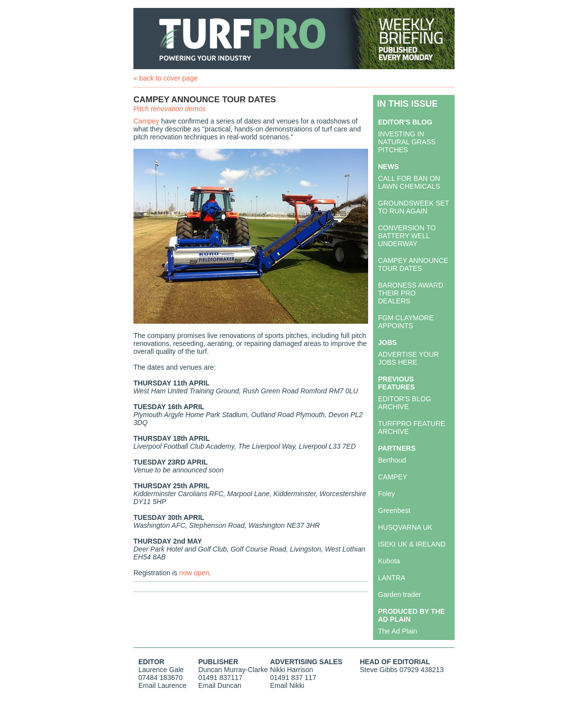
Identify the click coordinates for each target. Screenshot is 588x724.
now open (194, 573)
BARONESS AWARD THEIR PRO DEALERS (411, 293)
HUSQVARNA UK (405, 527)
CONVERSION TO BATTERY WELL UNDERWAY (407, 236)
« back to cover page (166, 78)
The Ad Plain (398, 631)
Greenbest (394, 511)
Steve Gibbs (378, 670)
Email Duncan (220, 685)
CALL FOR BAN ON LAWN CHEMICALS (409, 182)
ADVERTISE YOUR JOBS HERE (408, 358)
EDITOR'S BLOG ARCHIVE (404, 403)
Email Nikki (287, 685)
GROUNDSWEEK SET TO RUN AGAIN (414, 207)
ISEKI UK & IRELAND (412, 544)
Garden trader (399, 595)
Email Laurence (162, 685)
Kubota (389, 561)
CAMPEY (393, 477)
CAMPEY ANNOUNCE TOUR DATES (413, 264)
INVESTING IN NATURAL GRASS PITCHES (407, 142)
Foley (386, 494)
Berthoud (392, 460)
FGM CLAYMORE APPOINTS (406, 322)
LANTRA (392, 578)
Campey (146, 121)
